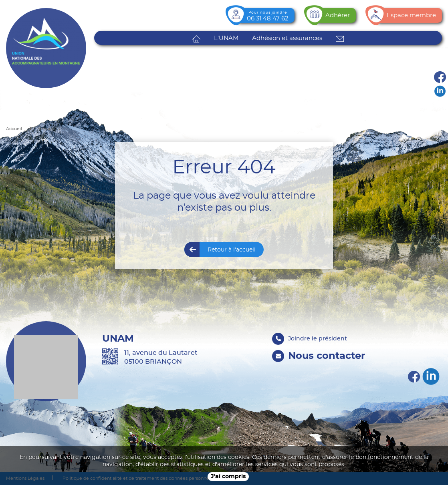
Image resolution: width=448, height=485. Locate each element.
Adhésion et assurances (287, 38)
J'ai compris (228, 477)
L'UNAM (226, 38)
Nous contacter (327, 356)
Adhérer (338, 15)
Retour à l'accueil (232, 250)
